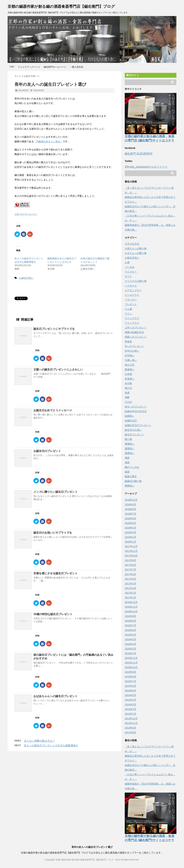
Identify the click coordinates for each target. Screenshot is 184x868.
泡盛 (127, 393)
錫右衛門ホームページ (55, 67)
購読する (133, 75)
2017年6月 (131, 574)
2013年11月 (131, 723)
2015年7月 (131, 681)
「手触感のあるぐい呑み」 (48, 141)
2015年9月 (131, 672)
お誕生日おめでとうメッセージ (53, 410)
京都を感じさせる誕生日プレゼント (55, 573)
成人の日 (130, 365)
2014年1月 (131, 714)
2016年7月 (131, 625)
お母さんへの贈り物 (136, 248)
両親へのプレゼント (136, 337)
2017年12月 (131, 546)
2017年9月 (131, 560)
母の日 (128, 388)
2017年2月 (131, 593)
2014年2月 (131, 709)
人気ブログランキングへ (26, 214)
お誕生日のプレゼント (47, 451)
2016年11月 (131, 607)
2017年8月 (131, 565)
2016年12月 (131, 602)
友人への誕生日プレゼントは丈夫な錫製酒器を (51, 745)
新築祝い (130, 369)
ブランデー (131, 300)
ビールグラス (132, 295)
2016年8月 (131, 621)
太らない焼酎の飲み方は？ (39, 741)
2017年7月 (131, 570)
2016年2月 (131, 649)
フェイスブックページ (29, 67)
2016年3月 (131, 644)
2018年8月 (131, 509)
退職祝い (130, 444)
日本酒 (128, 374)
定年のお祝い (132, 351)
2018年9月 (131, 504)
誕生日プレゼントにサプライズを (54, 329)
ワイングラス (132, 318)
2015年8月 (131, 677)
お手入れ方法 (132, 244)
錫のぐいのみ (132, 467)
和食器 (128, 341)
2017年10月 (131, 556)
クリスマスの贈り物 (136, 281)
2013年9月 (131, 728)
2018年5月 (131, 523)
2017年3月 (131, 588)
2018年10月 (131, 500)
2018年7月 (131, 514)
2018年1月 (131, 542)
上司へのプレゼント (136, 328)
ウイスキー (131, 272)
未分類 (128, 383)
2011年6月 (131, 732)
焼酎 (127, 397)
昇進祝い (130, 379)
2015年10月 (131, 667)
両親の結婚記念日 (134, 332)
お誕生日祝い (26, 278)
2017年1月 (131, 598)
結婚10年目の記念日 (136, 411)
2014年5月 (131, 695)
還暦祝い (130, 448)
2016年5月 (131, 635)
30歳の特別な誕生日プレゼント (53, 614)
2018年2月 (131, 537)
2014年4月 (131, 700)
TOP (12, 67)
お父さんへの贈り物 (136, 253)
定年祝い (130, 355)
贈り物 (128, 439)
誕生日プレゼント (134, 435)
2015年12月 (131, 658)
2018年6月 (131, 518)
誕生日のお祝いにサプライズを (53, 533)
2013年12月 (131, 718)
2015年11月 (131, 663)
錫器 (127, 472)
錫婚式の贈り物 (133, 481)
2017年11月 (131, 551)
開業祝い (130, 486)
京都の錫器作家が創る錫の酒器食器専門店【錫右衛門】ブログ (61, 6)
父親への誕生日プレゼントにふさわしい (58, 369)
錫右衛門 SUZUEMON (139, 154)
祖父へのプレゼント (136, 407)
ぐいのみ (130, 267)
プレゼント (131, 304)
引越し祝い (131, 360)
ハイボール (131, 286)
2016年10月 (131, 611)
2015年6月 (131, 686)
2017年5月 (131, 579)
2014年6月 (131, 691)
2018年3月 (131, 532)
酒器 (127, 458)
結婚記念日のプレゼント (138, 425)
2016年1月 (131, 653)
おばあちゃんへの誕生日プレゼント (55, 696)
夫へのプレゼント (134, 346)
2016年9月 (131, 616)
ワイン (128, 314)
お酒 (127, 262)
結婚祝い (130, 416)
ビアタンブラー (133, 290)
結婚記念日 (131, 421)
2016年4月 (131, 639)
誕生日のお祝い (133, 430)
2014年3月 (131, 704)
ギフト (128, 276)
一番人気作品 (76, 67)
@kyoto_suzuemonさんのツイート (146, 167)
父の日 (128, 402)
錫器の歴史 (131, 476)
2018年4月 (131, 528)
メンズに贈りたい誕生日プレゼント (55, 492)
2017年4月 (131, 584)
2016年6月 (131, 630)
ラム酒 (128, 309)
